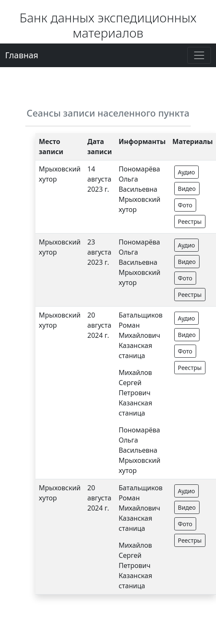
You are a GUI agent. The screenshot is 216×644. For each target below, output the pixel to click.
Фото (185, 205)
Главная (22, 55)
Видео (187, 189)
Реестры (190, 221)
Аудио (187, 172)
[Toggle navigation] (199, 55)
